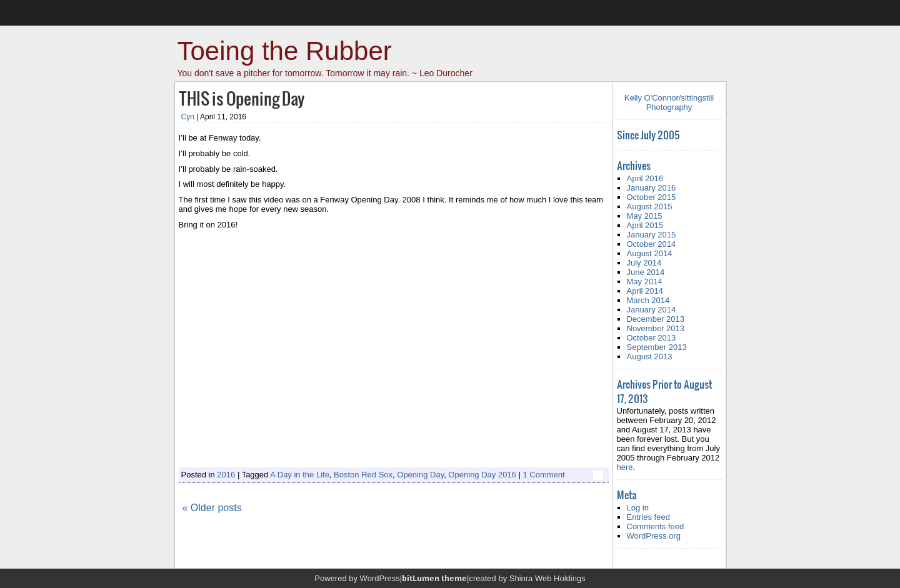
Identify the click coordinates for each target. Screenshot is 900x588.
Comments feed (656, 526)
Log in (638, 508)
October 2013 (652, 338)
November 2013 (656, 328)
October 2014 (652, 244)
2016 (226, 475)
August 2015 (650, 207)
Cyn (188, 117)
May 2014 (645, 282)
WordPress (380, 578)
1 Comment (543, 475)
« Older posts (212, 508)
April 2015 (645, 225)
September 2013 (657, 347)
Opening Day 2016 (482, 475)
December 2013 (656, 319)
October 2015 (652, 197)
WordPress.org (654, 536)
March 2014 (648, 300)
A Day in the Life (300, 475)
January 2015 (652, 235)
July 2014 (644, 263)
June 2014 (646, 272)
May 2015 (645, 216)
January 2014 (652, 310)
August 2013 (650, 356)
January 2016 (652, 188)
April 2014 (645, 291)
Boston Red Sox (363, 475)
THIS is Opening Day (242, 98)
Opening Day (420, 475)
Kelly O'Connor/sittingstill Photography (669, 102)
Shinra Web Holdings (547, 578)
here (625, 467)
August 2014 (650, 253)
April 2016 (645, 178)
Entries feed (648, 517)
